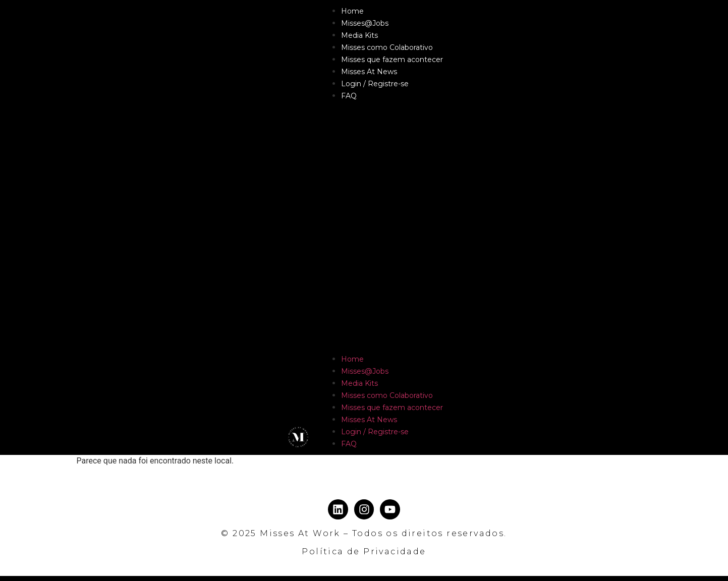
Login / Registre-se (375, 84)
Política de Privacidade (364, 551)
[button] (382, 227)
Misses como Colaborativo (387, 47)
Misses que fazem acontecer (392, 60)
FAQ (349, 96)
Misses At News (369, 72)
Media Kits (359, 35)
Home (352, 11)
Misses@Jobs (365, 23)
